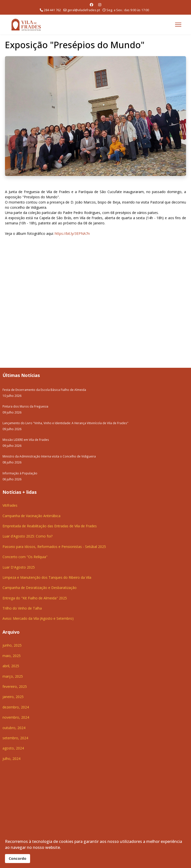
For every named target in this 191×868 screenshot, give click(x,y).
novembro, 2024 (16, 717)
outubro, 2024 (14, 728)
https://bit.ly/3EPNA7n (72, 233)
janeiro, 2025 (13, 697)
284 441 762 (52, 10)
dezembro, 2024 (16, 707)
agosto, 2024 (13, 748)
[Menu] (178, 25)
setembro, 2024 (15, 738)
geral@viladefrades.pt (84, 10)
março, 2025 (13, 676)
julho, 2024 (11, 759)
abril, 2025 (11, 666)
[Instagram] (100, 5)
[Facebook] (92, 5)
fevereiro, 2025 (15, 686)
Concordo (18, 858)
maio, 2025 (12, 656)
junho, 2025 (12, 645)
